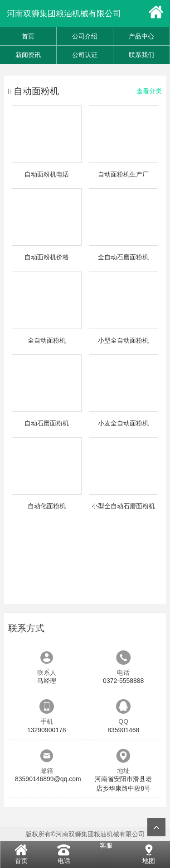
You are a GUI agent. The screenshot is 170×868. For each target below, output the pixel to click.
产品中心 (141, 36)
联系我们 (141, 55)
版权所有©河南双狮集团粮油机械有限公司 (85, 834)
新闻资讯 (28, 55)
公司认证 (85, 55)
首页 (28, 36)
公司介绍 (85, 36)
